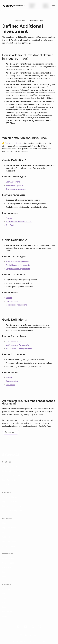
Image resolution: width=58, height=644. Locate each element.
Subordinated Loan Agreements (19, 349)
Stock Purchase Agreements (18, 262)
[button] (19, 6)
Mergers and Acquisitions (16, 305)
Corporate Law (12, 301)
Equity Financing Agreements (18, 265)
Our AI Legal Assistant (15, 143)
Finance (9, 218)
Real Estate (10, 225)
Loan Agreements (13, 182)
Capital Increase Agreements (18, 269)
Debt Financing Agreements (17, 345)
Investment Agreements (16, 186)
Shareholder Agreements (16, 189)
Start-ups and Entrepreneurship (19, 222)
